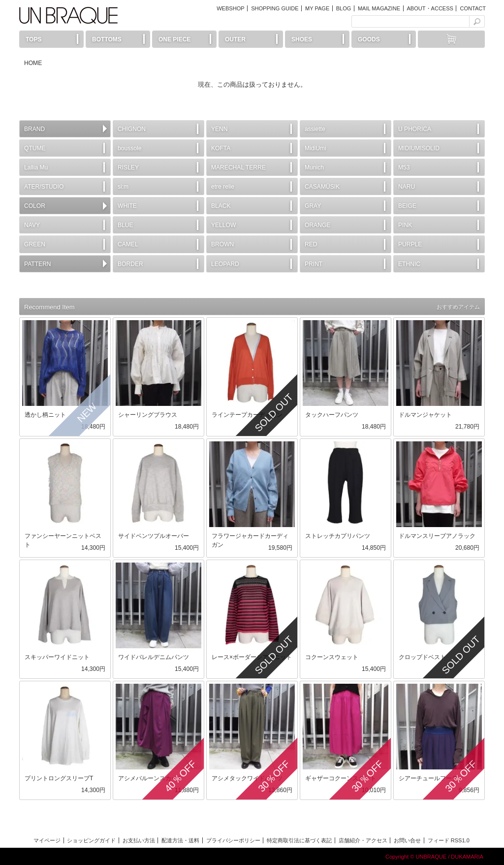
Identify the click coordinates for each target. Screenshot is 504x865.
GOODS (369, 39)
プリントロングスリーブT (59, 778)
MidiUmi (315, 148)
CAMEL (128, 244)
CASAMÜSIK (322, 187)
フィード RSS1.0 (449, 840)
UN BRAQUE (68, 15)
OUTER (235, 39)
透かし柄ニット (45, 415)
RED (311, 244)
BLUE (126, 225)
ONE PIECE (174, 39)
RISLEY (128, 167)
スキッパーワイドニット (57, 657)
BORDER (130, 264)
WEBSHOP (230, 8)
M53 (404, 167)
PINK (405, 225)
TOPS (33, 39)
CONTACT (473, 8)
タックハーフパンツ (332, 415)
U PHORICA (415, 129)
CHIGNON (132, 129)
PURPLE (410, 244)
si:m (123, 187)
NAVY (32, 225)
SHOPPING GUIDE (275, 8)
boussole (129, 148)
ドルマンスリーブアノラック (437, 536)
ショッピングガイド (91, 840)
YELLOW (223, 225)
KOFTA (221, 148)
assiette (315, 129)
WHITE (127, 206)
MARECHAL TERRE (238, 167)
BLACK (221, 206)
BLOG (344, 8)
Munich (314, 167)
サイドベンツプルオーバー (154, 536)
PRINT (314, 264)
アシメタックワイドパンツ (247, 778)
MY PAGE (317, 8)
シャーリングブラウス (148, 415)
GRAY (313, 206)
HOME (33, 63)
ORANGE (317, 225)
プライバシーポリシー (233, 840)
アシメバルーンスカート (151, 778)
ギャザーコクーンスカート (341, 778)
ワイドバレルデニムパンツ (154, 657)
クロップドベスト (422, 657)
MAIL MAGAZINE (379, 8)
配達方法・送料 (180, 840)
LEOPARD (225, 264)
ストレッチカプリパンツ (338, 536)
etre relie (223, 187)
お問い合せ (407, 840)
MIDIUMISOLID (419, 148)
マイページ (47, 840)
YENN (220, 129)
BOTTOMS (107, 39)
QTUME (35, 148)
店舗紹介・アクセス (363, 840)
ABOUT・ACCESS (430, 8)
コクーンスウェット (332, 657)
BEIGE (407, 206)
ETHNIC (409, 264)
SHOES (302, 39)
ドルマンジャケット (425, 415)
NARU (407, 187)
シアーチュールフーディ (431, 778)
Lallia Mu (36, 167)
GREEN (35, 244)
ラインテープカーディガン (247, 415)
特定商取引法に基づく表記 (299, 840)
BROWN (222, 244)
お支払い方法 (139, 840)
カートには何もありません (451, 39)
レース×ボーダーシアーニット (252, 657)
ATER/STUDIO (44, 187)
